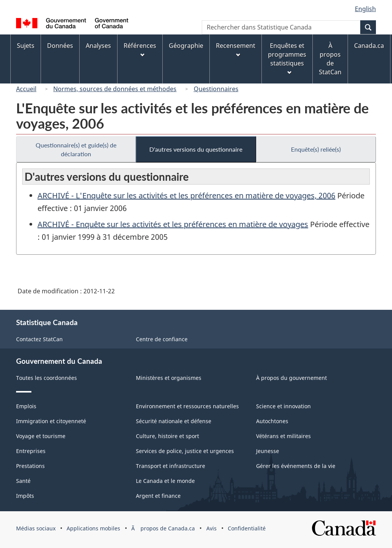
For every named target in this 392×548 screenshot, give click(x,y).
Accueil (26, 89)
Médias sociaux (36, 528)
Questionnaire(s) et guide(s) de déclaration (76, 149)
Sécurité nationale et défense (174, 421)
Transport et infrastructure (171, 466)
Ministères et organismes (169, 378)
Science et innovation (283, 406)
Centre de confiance (162, 339)
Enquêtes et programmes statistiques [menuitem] (287, 58)
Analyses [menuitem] (98, 46)
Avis (212, 528)
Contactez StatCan (39, 339)
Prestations (30, 466)
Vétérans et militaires (283, 436)
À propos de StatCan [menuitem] (330, 59)
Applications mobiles (93, 528)
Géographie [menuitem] (186, 46)
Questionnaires (216, 89)
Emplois (26, 406)
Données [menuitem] (60, 46)
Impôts (25, 496)
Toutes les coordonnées (47, 378)
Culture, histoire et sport (167, 436)
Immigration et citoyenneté (51, 421)
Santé (23, 481)
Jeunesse (268, 451)
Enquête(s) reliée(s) (316, 149)
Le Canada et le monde (165, 481)
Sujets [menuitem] (26, 46)
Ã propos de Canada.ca (163, 528)
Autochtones (272, 421)
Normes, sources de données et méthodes (115, 89)
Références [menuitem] (140, 49)
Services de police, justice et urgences (185, 451)
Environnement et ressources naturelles (187, 406)
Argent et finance (158, 496)
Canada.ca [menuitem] (369, 46)
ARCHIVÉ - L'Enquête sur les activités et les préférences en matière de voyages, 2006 (186, 195)
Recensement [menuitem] (236, 49)
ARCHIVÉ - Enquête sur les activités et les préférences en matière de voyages (173, 224)
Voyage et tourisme (41, 436)
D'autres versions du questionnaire (196, 149)
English (365, 9)
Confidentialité (247, 528)
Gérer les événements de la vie (296, 466)
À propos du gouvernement (292, 378)
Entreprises (31, 451)
